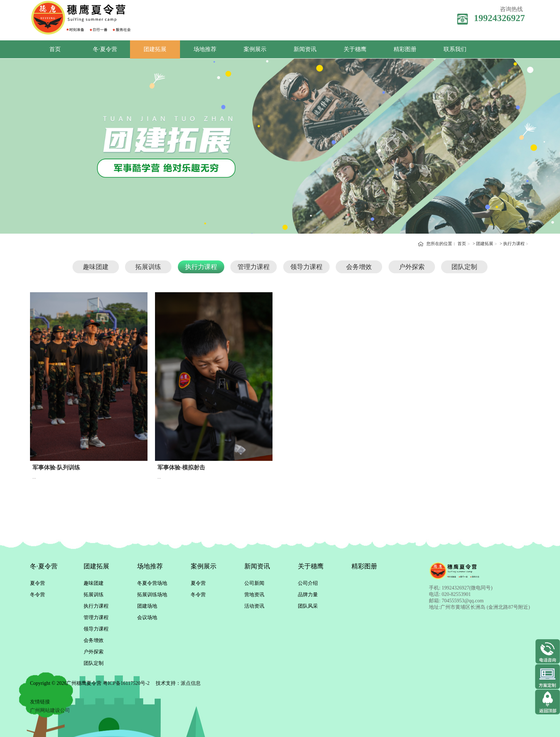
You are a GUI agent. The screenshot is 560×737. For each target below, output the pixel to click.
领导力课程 (306, 267)
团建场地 (147, 606)
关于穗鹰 (355, 49)
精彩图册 (405, 49)
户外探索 (412, 267)
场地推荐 (205, 49)
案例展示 (255, 49)
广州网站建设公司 (50, 710)
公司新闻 (254, 583)
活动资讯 (254, 606)
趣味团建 (96, 267)
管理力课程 (254, 267)
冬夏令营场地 (152, 583)
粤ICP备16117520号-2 (126, 683)
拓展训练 (148, 267)
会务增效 (359, 267)
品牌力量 (308, 595)
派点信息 (191, 683)
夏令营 (37, 583)
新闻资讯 (305, 49)
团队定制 (464, 267)
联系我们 (455, 49)
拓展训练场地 (152, 595)
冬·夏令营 (105, 49)
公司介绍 (308, 583)
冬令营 (37, 595)
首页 (55, 49)
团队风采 (308, 606)
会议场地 (147, 618)
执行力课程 (514, 244)
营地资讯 (254, 595)
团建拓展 (155, 49)
